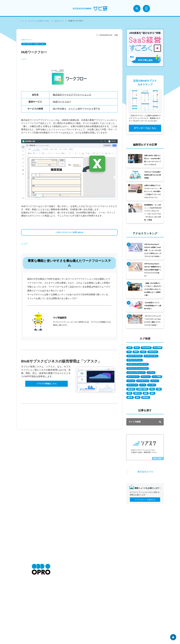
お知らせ (35, 611)
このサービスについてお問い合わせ (69, 234)
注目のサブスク (70, 21)
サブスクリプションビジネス (140, 379)
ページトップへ (173, 637)
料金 (147, 411)
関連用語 (132, 425)
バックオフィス (135, 398)
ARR (131, 348)
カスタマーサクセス (137, 361)
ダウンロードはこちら (145, 128)
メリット (150, 398)
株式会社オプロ (145, 499)
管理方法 (141, 416)
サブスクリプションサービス (140, 375)
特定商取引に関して (66, 611)
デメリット (151, 388)
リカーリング (134, 402)
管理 (130, 416)
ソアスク (157, 384)
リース (147, 402)
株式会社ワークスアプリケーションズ (72, 95)
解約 (130, 420)
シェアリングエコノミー (138, 384)
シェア (24, 60)
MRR (153, 352)
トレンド (147, 393)
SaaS (131, 357)
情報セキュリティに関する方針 (70, 622)
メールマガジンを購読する (145, 527)
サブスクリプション (137, 370)
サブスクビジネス (136, 366)
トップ (22, 21)
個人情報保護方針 (65, 615)
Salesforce (143, 357)
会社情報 (35, 615)
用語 (156, 411)
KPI (144, 352)
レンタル (132, 407)
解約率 (140, 420)
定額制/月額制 (134, 411)
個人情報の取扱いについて (68, 619)
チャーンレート (135, 388)
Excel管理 (133, 352)
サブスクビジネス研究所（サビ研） (44, 21)
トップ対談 (133, 393)
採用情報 (35, 619)
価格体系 (145, 407)
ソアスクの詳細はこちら (46, 388)
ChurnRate (152, 348)
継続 (152, 416)
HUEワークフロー (62, 102)
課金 (150, 420)
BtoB (140, 348)
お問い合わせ (37, 622)
